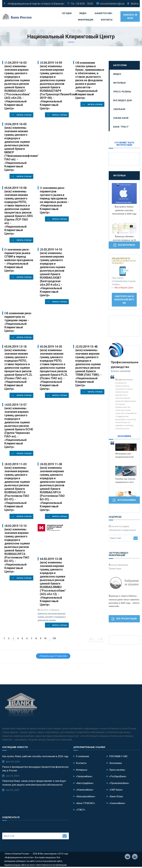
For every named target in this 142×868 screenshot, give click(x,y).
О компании (82, 756)
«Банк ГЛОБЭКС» (86, 803)
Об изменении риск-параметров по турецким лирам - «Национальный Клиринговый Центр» (18, 322)
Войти (135, 4)
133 (54, 638)
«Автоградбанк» (85, 783)
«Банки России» (103, 13)
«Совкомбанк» (117, 803)
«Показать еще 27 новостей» (53, 656)
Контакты (107, 20)
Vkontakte (128, 857)
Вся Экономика (124, 500)
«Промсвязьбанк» (119, 783)
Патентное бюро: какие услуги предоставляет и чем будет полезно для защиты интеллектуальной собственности (34, 783)
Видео (83, 13)
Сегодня (67, 13)
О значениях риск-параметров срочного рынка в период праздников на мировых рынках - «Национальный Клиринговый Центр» (54, 200)
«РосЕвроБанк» (118, 776)
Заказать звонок (130, 16)
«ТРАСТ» (81, 810)
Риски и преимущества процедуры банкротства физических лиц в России (35, 769)
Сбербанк (119, 109)
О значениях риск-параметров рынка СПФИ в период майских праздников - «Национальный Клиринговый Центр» (19, 260)
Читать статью (21, 115)
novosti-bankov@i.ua (112, 4)
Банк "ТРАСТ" (121, 127)
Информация (86, 20)
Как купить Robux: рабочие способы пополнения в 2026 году (35, 756)
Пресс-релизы (122, 92)
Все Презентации (124, 619)
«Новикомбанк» (85, 790)
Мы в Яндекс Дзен (124, 288)
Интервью (120, 83)
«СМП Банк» (116, 790)
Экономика (115, 763)
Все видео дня (123, 100)
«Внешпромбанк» (86, 796)
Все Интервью (124, 245)
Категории (120, 65)
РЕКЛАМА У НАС (118, 756)
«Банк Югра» (116, 796)
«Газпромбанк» (84, 776)
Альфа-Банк (121, 118)
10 (45, 638)
